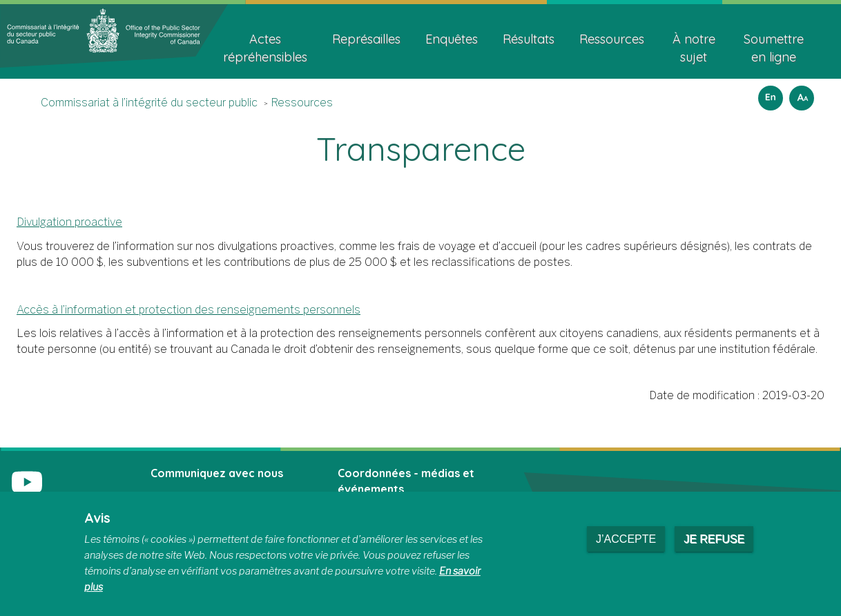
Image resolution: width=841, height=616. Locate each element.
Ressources (302, 103)
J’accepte (626, 539)
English (768, 94)
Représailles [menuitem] (366, 39)
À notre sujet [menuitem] (694, 48)
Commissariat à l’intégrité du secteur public (149, 103)
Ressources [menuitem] (612, 39)
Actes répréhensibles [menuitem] (265, 48)
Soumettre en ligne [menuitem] (774, 48)
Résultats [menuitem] (529, 39)
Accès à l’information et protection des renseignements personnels (188, 310)
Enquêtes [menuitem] (452, 39)
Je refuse (714, 539)
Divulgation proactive (69, 222)
